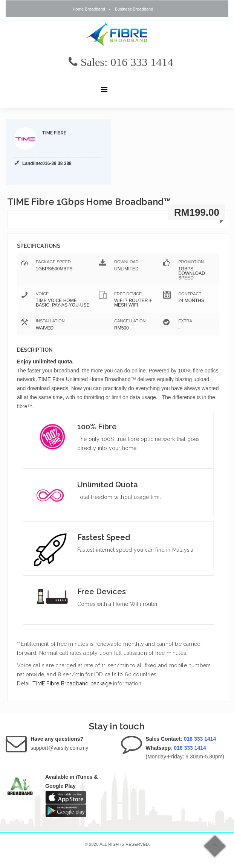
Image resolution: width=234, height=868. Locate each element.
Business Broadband (134, 9)
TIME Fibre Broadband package (72, 683)
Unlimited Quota (108, 485)
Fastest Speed (104, 537)
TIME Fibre (54, 133)
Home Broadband (89, 9)
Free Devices (102, 592)
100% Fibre (97, 427)
